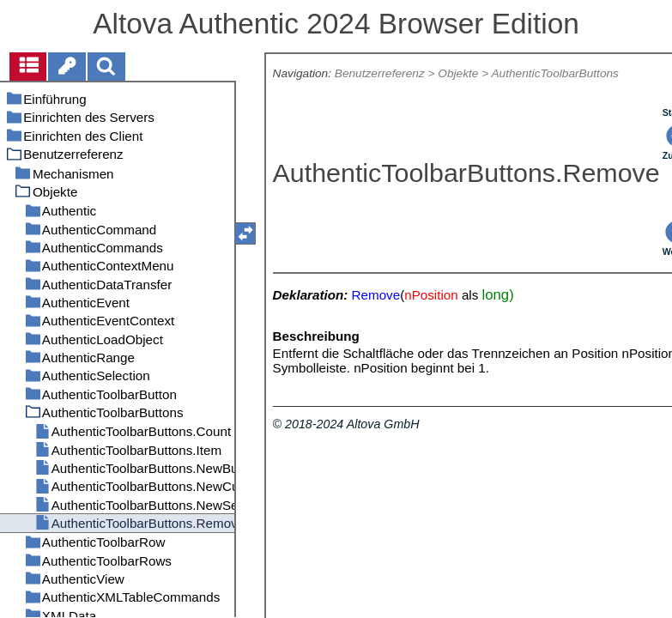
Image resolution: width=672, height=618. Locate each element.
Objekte (458, 73)
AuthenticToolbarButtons (554, 73)
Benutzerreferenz (380, 73)
